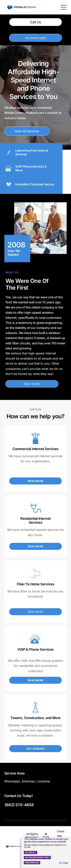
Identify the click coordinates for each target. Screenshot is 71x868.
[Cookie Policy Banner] (46, 853)
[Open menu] (64, 7)
